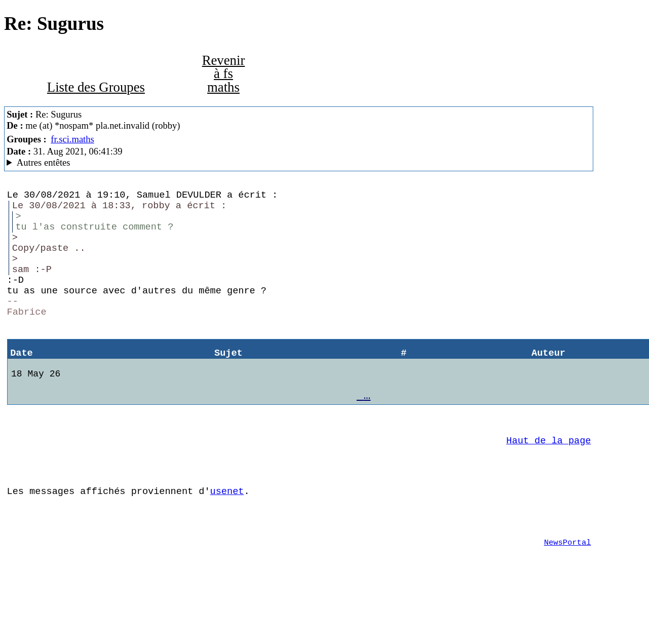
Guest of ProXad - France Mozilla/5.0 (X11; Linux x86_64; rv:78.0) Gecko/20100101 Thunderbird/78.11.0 (299, 163)
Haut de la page (548, 480)
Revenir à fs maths (224, 74)
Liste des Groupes (96, 87)
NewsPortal (568, 594)
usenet (227, 536)
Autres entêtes (44, 162)
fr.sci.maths (72, 139)
